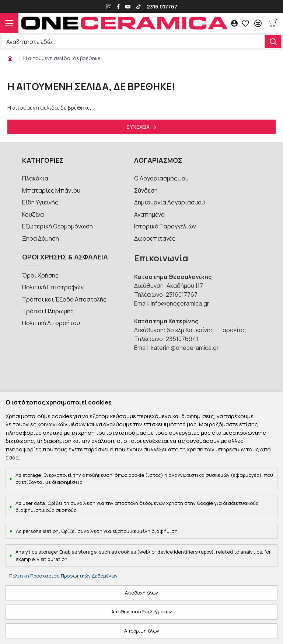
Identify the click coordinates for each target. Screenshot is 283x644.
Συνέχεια (138, 127)
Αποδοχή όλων (141, 593)
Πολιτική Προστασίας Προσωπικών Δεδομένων (63, 576)
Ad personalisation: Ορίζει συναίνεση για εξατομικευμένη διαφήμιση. (97, 531)
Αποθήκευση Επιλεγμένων (142, 612)
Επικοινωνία (161, 250)
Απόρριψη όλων (142, 631)
